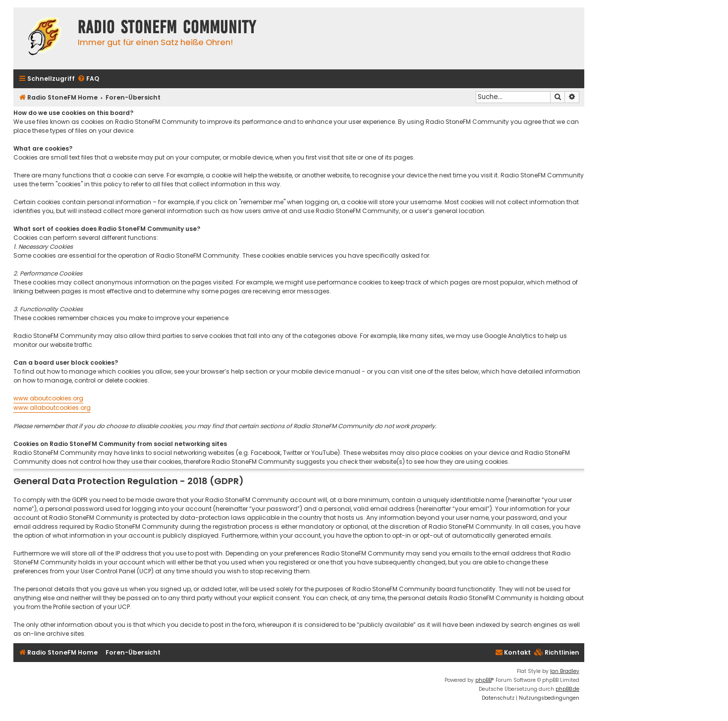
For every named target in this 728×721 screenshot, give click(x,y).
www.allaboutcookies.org (52, 408)
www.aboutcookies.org (48, 398)
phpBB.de (567, 689)
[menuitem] (88, 79)
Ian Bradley (565, 671)
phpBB (483, 680)
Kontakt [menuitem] (513, 652)
